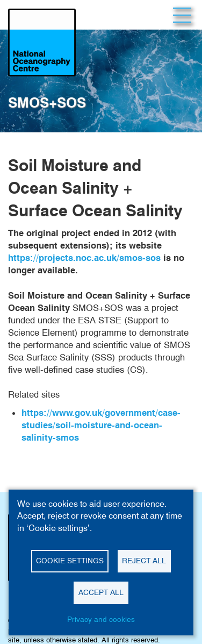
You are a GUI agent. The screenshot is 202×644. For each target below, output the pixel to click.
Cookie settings (70, 561)
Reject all (144, 561)
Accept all (101, 592)
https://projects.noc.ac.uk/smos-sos (84, 258)
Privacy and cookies (101, 619)
